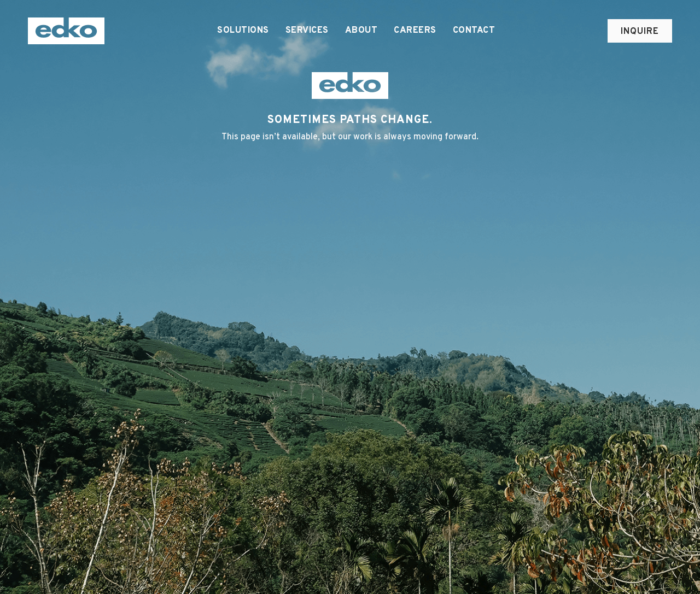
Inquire (640, 32)
